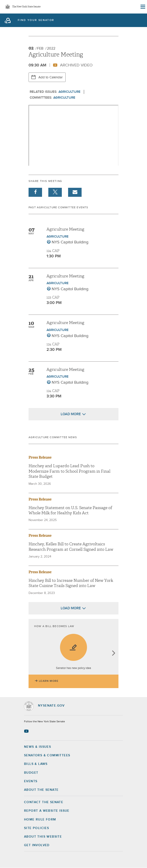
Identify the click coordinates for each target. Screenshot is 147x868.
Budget (31, 773)
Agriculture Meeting (65, 229)
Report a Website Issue (47, 811)
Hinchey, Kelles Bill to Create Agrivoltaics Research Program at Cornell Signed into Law (71, 547)
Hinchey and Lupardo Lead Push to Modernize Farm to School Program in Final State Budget (69, 471)
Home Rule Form (40, 820)
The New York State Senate (26, 7)
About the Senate (41, 790)
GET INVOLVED (37, 845)
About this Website (43, 837)
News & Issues (38, 747)
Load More (71, 414)
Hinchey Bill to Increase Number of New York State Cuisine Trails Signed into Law (71, 583)
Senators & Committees (47, 755)
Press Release (40, 457)
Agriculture (69, 92)
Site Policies (37, 828)
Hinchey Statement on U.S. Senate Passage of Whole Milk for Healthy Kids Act (70, 510)
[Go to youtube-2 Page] (27, 731)
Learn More (49, 681)
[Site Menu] (143, 7)
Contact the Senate (44, 802)
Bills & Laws (36, 764)
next (113, 654)
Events (31, 781)
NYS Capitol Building (70, 242)
